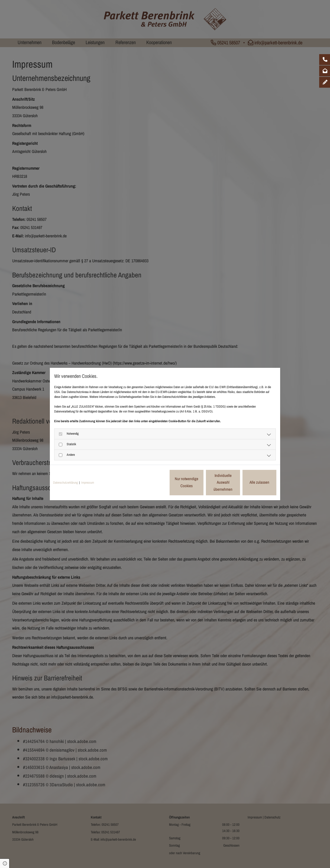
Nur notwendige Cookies (149, 482)
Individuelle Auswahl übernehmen (200, 482)
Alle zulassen (252, 482)
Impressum (88, 483)
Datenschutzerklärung (65, 483)
